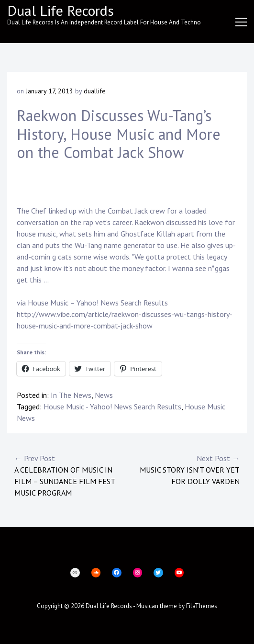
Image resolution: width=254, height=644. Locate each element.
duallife (95, 91)
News (104, 395)
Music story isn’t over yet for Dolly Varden (184, 469)
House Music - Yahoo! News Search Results (112, 407)
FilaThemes (202, 606)
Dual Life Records (61, 10)
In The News (71, 395)
